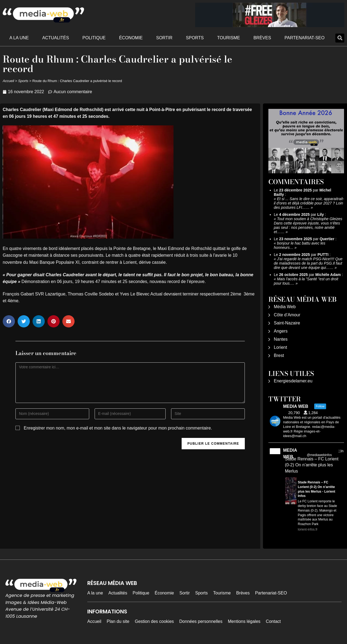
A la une (19, 38)
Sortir (164, 38)
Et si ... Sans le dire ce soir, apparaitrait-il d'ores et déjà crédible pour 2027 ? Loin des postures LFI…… (309, 203)
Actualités (56, 38)
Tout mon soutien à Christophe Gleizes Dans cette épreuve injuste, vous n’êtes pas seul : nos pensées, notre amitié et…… (308, 225)
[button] (340, 38)
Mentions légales (244, 621)
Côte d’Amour (287, 315)
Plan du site (118, 621)
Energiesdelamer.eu (293, 381)
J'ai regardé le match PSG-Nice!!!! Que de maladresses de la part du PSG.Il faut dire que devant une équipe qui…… (308, 263)
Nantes (281, 339)
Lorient (280, 347)
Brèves (262, 38)
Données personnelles (201, 621)
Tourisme (229, 38)
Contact (273, 621)
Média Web (285, 307)
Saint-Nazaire (287, 323)
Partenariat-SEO (305, 38)
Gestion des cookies (154, 621)
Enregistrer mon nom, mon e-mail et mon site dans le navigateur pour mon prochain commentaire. (118, 428)
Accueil (8, 81)
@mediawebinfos (319, 455)
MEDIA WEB (290, 453)
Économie (131, 38)
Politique (94, 38)
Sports (195, 38)
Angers (281, 331)
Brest (279, 355)
